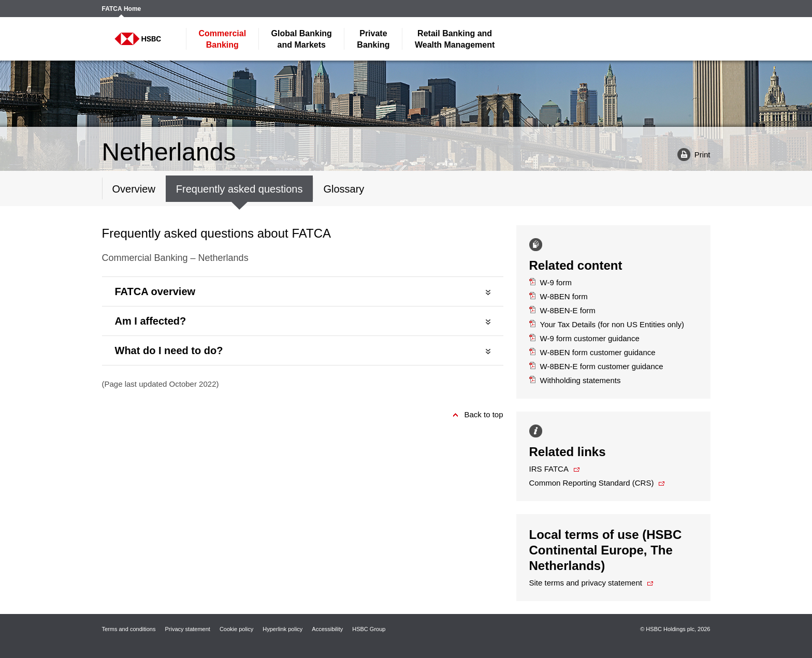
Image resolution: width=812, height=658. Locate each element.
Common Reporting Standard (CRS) (592, 483)
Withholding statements (575, 380)
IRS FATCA (549, 469)
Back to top (483, 414)
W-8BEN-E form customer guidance (596, 366)
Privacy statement (187, 629)
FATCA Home (122, 9)
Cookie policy (236, 629)
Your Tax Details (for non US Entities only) (607, 324)
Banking (223, 39)
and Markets (302, 39)
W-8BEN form (559, 296)
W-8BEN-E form (562, 310)
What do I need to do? (169, 350)
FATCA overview (155, 291)
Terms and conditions (129, 629)
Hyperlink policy (282, 629)
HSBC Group (369, 629)
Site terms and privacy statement (586, 583)
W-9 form (550, 282)
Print (690, 154)
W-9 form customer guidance (584, 338)
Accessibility (327, 629)
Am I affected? (151, 321)
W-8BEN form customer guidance (592, 352)
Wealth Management (455, 39)
